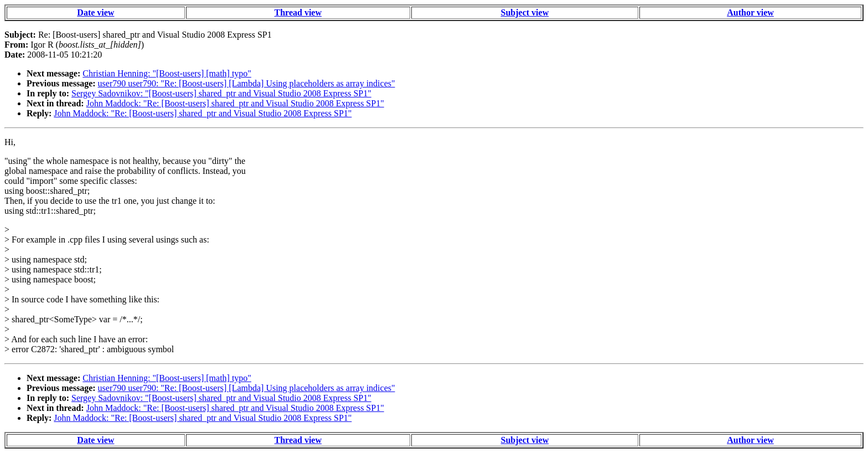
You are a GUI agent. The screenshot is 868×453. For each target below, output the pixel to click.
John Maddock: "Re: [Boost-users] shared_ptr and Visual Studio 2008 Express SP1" (235, 103)
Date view (95, 12)
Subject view (525, 12)
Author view (750, 12)
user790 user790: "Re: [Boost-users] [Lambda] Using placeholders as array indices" (247, 83)
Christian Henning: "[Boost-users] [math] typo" (167, 73)
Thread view (298, 12)
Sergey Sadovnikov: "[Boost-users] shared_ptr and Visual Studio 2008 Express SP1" (221, 93)
